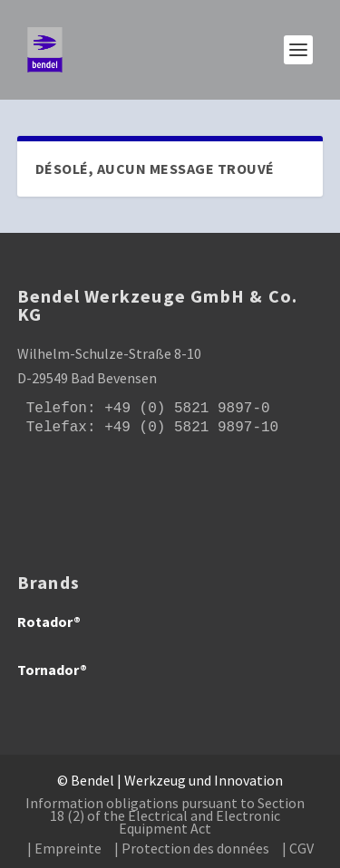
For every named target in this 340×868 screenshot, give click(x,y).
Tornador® (52, 670)
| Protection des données (192, 848)
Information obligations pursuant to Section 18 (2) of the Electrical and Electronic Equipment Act (165, 815)
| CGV (298, 848)
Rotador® (49, 622)
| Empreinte (64, 848)
